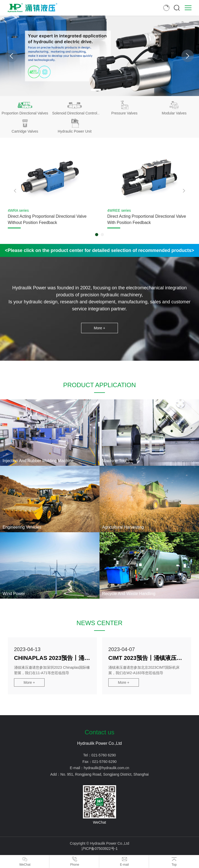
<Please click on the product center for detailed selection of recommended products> (99, 250)
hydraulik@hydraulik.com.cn (106, 768)
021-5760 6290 (104, 755)
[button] (96, 90)
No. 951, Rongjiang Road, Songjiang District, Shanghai (105, 774)
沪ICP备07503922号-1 (99, 849)
